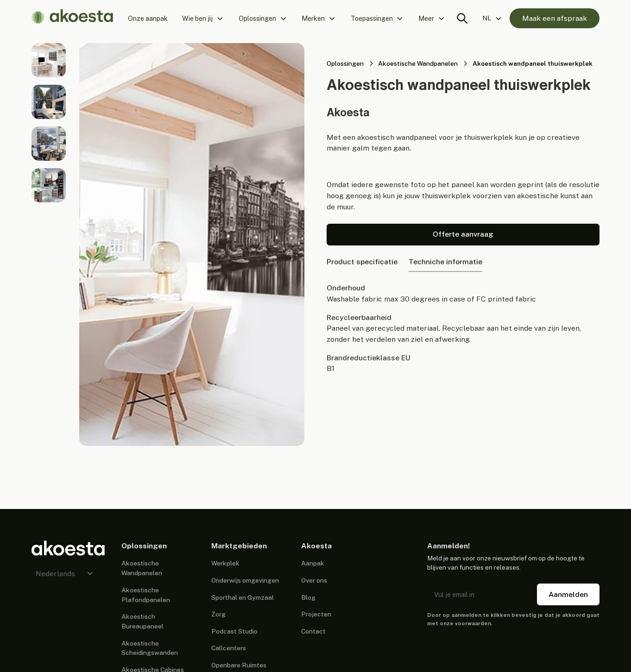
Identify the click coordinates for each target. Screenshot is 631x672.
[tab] (362, 263)
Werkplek (225, 563)
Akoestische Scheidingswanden (150, 648)
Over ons (314, 580)
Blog (308, 597)
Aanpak (313, 563)
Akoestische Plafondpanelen (146, 595)
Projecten (316, 614)
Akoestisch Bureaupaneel (142, 621)
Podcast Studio (234, 631)
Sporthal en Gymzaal (243, 597)
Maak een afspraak (555, 18)
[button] (203, 18)
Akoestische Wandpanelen (142, 568)
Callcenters (229, 648)
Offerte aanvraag (463, 234)
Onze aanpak (148, 18)
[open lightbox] (49, 60)
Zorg (218, 614)
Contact (313, 631)
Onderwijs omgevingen (245, 580)
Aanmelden (568, 594)
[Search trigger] (462, 18)
